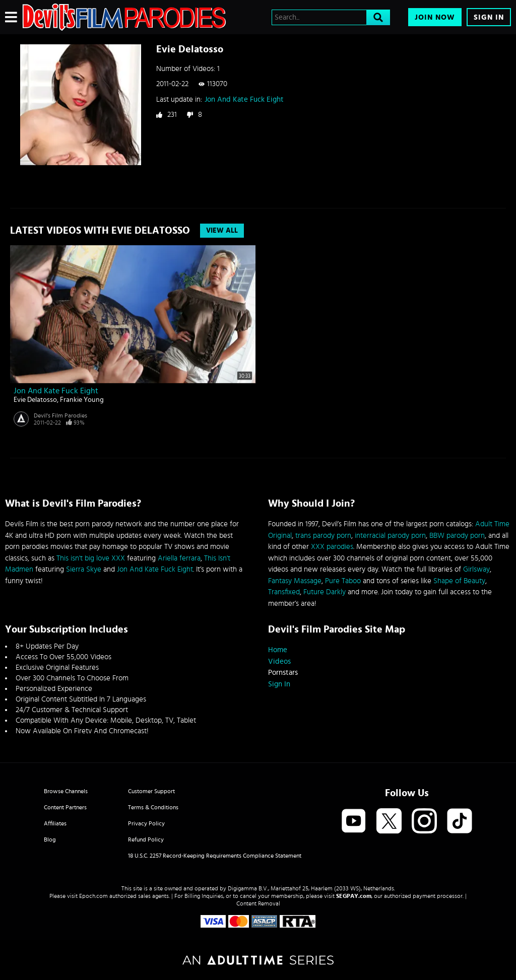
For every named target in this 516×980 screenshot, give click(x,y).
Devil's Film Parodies (60, 415)
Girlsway (476, 569)
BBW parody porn (457, 536)
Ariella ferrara (179, 558)
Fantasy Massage (295, 581)
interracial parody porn (390, 536)
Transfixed (284, 592)
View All (222, 231)
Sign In (489, 17)
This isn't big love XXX (91, 558)
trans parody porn (323, 536)
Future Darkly (325, 592)
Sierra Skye (84, 569)
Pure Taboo (343, 581)
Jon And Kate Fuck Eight (244, 99)
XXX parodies (332, 547)
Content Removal (258, 903)
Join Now (435, 17)
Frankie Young (82, 400)
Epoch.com (93, 896)
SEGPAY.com (354, 896)
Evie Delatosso (35, 400)
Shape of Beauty (459, 581)
